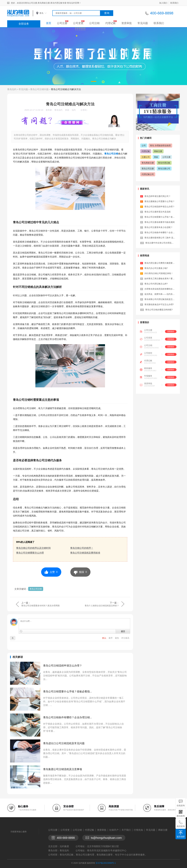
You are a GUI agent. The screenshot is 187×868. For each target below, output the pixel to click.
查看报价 (171, 332)
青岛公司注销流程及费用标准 (85, 553)
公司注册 (62, 23)
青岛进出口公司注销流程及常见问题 (64, 743)
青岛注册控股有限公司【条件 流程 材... (162, 238)
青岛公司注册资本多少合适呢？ (159, 227)
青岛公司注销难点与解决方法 (66, 89)
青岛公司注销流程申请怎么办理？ (63, 666)
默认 (105, 638)
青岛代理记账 (164, 163)
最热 (117, 638)
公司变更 (78, 23)
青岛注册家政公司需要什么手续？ (160, 201)
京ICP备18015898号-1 (106, 863)
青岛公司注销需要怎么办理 (30, 553)
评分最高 (125, 638)
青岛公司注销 (111, 154)
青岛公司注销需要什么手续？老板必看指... (68, 692)
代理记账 (110, 23)
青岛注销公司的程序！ (82, 548)
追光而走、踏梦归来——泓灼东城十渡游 (163, 294)
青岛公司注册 (148, 169)
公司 (144, 146)
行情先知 (138, 830)
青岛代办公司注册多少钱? (156, 268)
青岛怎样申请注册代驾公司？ (158, 196)
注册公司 (146, 157)
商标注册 (158, 151)
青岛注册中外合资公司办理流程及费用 (162, 243)
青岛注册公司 (164, 169)
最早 (111, 638)
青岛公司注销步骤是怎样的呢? (159, 310)
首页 (49, 23)
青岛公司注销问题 (39, 89)
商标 (156, 157)
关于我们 (126, 830)
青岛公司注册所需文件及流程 (158, 212)
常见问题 (143, 23)
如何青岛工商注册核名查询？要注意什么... (163, 279)
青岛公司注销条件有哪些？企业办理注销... (68, 717)
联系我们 (174, 3)
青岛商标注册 (148, 163)
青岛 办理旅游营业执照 (160, 146)
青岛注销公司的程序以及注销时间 (33, 548)
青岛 (41, 13)
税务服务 (148, 368)
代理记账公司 (148, 174)
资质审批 (127, 23)
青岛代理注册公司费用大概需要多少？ (162, 263)
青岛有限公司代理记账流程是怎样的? (161, 299)
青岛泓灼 (12, 89)
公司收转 (148, 353)
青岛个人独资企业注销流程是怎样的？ (102, 606)
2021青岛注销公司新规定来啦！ (159, 273)
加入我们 (163, 3)
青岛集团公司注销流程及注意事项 (63, 769)
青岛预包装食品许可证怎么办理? (159, 304)
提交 (123, 631)
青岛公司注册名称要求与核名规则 (160, 222)
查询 (107, 13)
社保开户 (114, 830)
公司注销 (94, 23)
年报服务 (148, 376)
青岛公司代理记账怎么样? (156, 284)
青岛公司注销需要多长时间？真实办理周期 (40, 606)
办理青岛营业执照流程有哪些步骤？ (161, 289)
